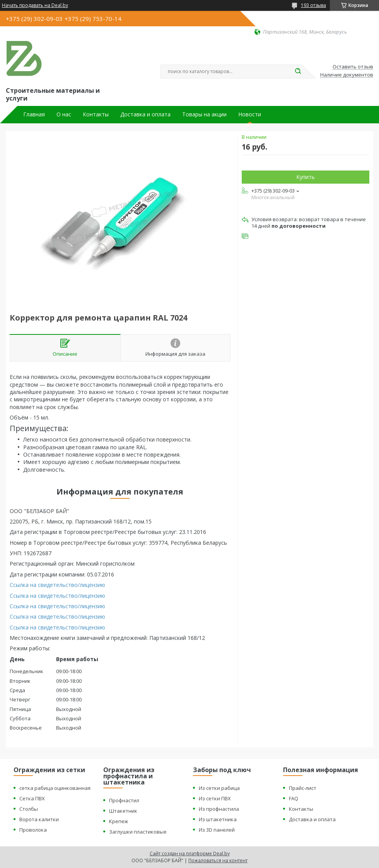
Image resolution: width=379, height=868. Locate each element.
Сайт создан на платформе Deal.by (190, 854)
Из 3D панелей (217, 830)
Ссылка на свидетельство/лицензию (57, 585)
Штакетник (123, 811)
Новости (250, 114)
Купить (306, 177)
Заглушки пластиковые (138, 832)
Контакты (96, 114)
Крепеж (119, 821)
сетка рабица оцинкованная (55, 788)
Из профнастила (219, 809)
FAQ (294, 798)
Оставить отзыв (353, 67)
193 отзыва (313, 5)
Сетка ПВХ (32, 798)
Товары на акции (204, 114)
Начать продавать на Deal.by (35, 5)
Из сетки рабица (219, 788)
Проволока (33, 830)
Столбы (29, 809)
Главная (34, 114)
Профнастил (124, 800)
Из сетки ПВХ (215, 798)
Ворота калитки (39, 819)
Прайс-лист (303, 788)
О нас (64, 114)
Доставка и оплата (145, 114)
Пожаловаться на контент (218, 860)
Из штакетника (218, 819)
